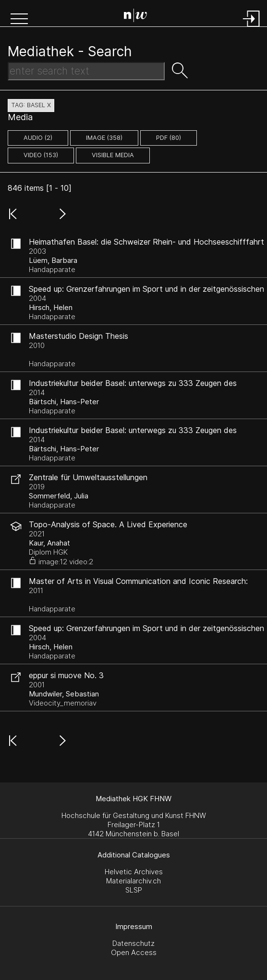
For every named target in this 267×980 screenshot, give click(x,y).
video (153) (41, 155)
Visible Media (113, 155)
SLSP (134, 890)
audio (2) (38, 138)
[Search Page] (135, 17)
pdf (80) (169, 138)
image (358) (104, 138)
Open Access (134, 952)
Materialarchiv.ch (133, 881)
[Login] (252, 28)
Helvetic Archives (134, 872)
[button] (19, 20)
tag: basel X (31, 105)
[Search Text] (86, 71)
